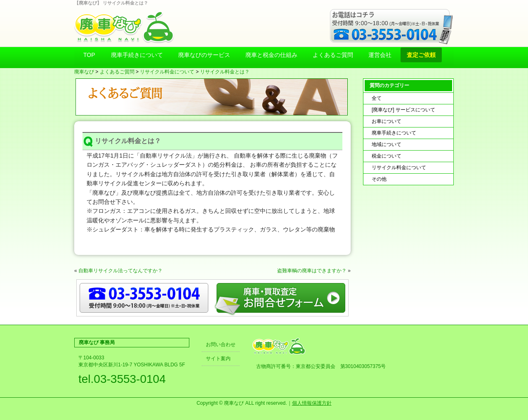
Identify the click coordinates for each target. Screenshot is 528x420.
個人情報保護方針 (312, 403)
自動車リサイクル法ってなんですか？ (120, 271)
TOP (89, 55)
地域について (387, 144)
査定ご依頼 (421, 55)
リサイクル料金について (167, 72)
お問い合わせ (221, 344)
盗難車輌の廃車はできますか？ (312, 271)
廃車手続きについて (137, 55)
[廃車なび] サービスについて (403, 110)
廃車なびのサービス (204, 55)
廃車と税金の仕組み (271, 55)
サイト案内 (218, 359)
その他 (379, 179)
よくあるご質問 (333, 55)
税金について (387, 156)
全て (377, 98)
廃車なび (84, 72)
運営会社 (380, 55)
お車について (387, 121)
